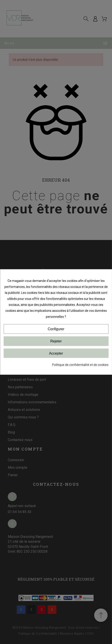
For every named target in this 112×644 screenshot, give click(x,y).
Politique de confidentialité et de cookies (80, 365)
